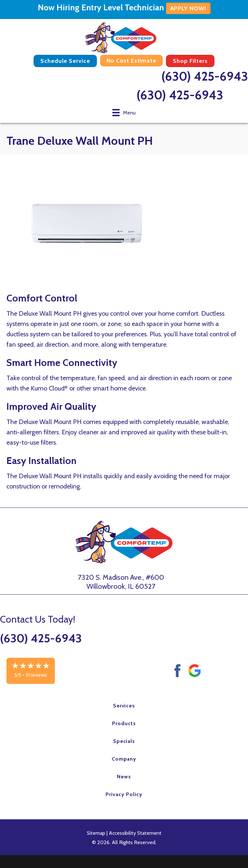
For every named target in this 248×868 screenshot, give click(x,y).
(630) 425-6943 (205, 76)
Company (124, 759)
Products (124, 723)
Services (124, 706)
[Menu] (124, 113)
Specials (124, 741)
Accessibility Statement (135, 833)
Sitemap (96, 833)
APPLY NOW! (188, 8)
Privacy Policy (124, 794)
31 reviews (36, 675)
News (124, 777)
